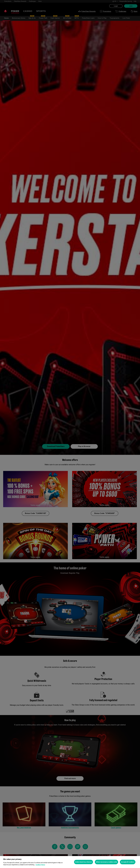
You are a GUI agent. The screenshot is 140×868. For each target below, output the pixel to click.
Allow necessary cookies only (107, 862)
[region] (70, 862)
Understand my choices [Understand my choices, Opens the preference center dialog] (84, 862)
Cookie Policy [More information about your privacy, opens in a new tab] (40, 865)
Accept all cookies (128, 862)
